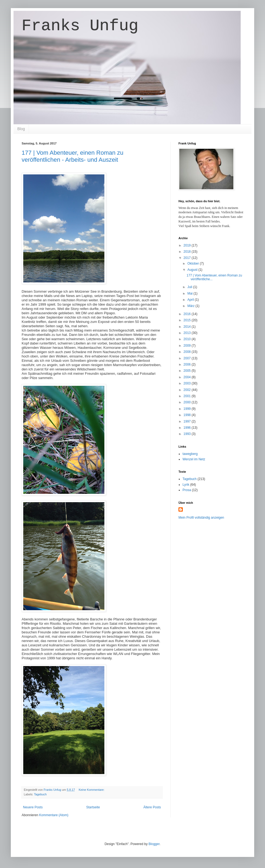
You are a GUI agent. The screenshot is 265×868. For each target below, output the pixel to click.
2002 (188, 390)
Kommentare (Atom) (54, 815)
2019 (188, 245)
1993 (188, 434)
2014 (188, 327)
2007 (188, 358)
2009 (188, 346)
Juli (190, 287)
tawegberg (190, 454)
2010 (188, 339)
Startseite (93, 807)
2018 (188, 252)
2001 (188, 396)
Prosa (187, 490)
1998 (188, 415)
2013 (188, 333)
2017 (188, 258)
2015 (188, 320)
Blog (21, 129)
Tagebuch (40, 794)
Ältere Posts (152, 807)
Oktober (194, 264)
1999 (188, 409)
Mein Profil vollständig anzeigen (201, 518)
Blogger (154, 844)
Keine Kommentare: (92, 790)
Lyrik (186, 485)
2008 (188, 352)
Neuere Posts (33, 807)
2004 (188, 377)
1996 (188, 428)
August (193, 270)
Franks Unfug (80, 26)
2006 (188, 364)
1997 (188, 421)
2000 (188, 402)
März (191, 306)
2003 (188, 383)
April (191, 300)
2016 (188, 314)
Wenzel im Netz (194, 459)
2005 (188, 371)
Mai (191, 293)
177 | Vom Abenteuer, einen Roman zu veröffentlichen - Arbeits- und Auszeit (72, 156)
